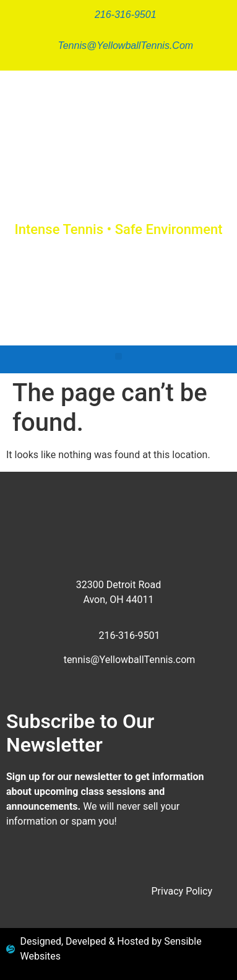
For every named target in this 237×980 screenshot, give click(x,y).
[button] (118, 356)
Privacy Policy (182, 891)
